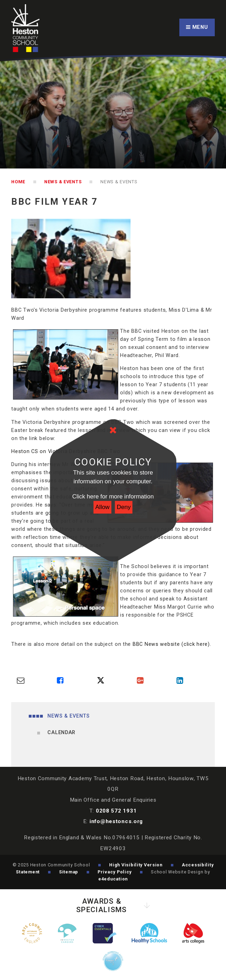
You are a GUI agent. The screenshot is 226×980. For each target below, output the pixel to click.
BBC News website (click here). (172, 644)
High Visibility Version (136, 865)
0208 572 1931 (116, 811)
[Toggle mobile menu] (197, 28)
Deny (124, 507)
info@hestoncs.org (116, 821)
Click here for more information (113, 497)
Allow (103, 507)
